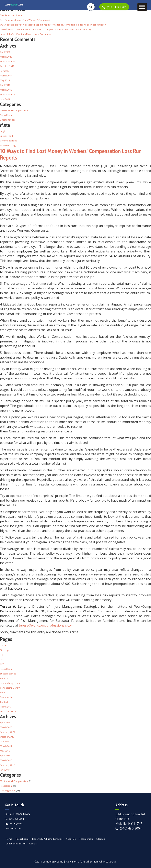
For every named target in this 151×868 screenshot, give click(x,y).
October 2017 (7, 66)
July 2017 (5, 71)
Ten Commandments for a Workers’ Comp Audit (25, 20)
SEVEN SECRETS (8, 711)
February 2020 (7, 61)
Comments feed (9, 141)
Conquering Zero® (16, 844)
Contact (4, 702)
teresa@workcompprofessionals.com (46, 625)
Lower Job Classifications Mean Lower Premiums (25, 34)
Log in (3, 131)
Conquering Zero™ (10, 688)
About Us (5, 692)
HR (1, 655)
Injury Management (10, 683)
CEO (2, 664)
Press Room (6, 115)
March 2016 (6, 90)
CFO (2, 659)
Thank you (6, 707)
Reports (4, 678)
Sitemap (4, 650)
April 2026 (5, 52)
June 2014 (5, 99)
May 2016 (5, 80)
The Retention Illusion (12, 15)
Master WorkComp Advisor (14, 110)
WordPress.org (8, 145)
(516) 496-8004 (17, 819)
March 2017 (6, 76)
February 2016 (7, 94)
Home (3, 645)
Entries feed (6, 136)
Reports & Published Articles (47, 839)
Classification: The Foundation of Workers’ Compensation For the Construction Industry (46, 29)
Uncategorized (8, 120)
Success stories (8, 674)
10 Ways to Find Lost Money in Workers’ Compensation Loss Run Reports (71, 154)
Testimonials (7, 697)
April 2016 (5, 85)
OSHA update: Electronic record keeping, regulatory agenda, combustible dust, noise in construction (53, 25)
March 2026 (6, 57)
